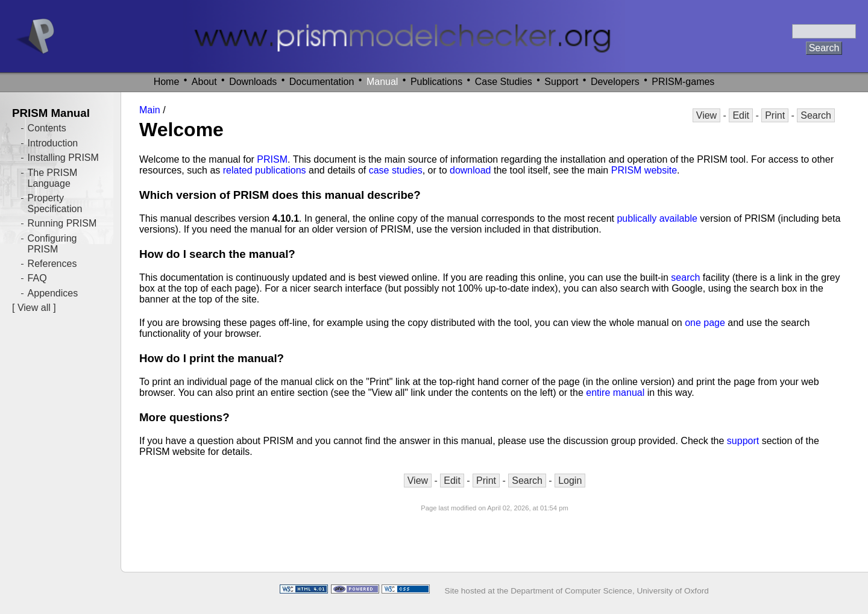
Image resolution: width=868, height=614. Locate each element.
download (470, 170)
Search (816, 115)
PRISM (272, 159)
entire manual (615, 393)
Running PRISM (62, 223)
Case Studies (504, 82)
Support (561, 82)
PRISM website (644, 170)
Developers (615, 82)
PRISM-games (683, 82)
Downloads (253, 82)
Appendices (53, 293)
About (204, 82)
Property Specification (55, 203)
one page (705, 323)
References (52, 264)
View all (34, 308)
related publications (265, 170)
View (706, 115)
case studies (396, 170)
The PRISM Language (53, 178)
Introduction (53, 143)
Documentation (322, 82)
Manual (382, 82)
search (685, 277)
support (743, 441)
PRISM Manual (51, 113)
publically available (657, 218)
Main (150, 110)
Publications (436, 82)
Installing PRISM (63, 158)
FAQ (37, 278)
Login (570, 481)
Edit (741, 115)
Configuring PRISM (52, 244)
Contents (47, 128)
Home (167, 82)
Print (775, 115)
